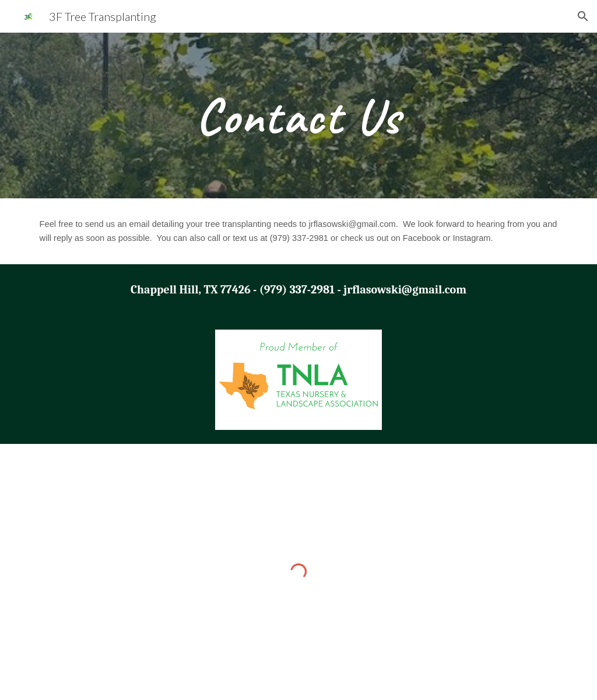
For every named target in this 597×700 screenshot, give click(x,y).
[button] (583, 16)
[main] (298, 116)
